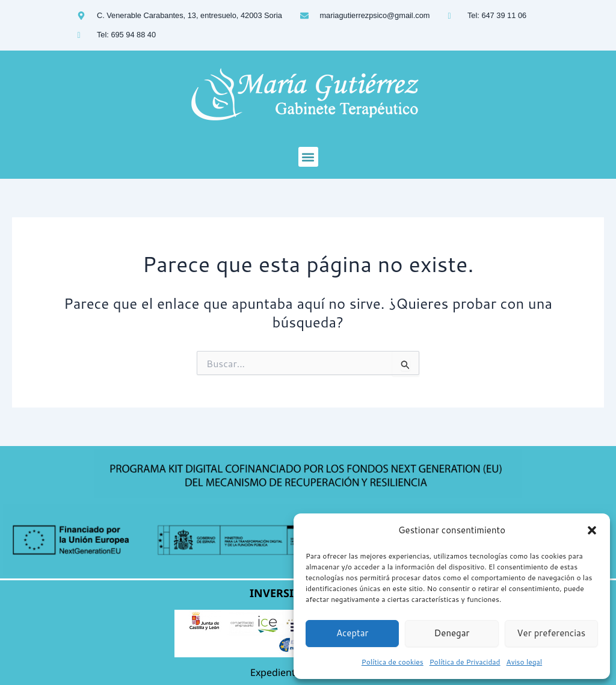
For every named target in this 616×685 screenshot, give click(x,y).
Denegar (452, 633)
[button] (592, 530)
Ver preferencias (551, 633)
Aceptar (353, 633)
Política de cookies (393, 662)
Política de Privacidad (465, 662)
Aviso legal (525, 662)
